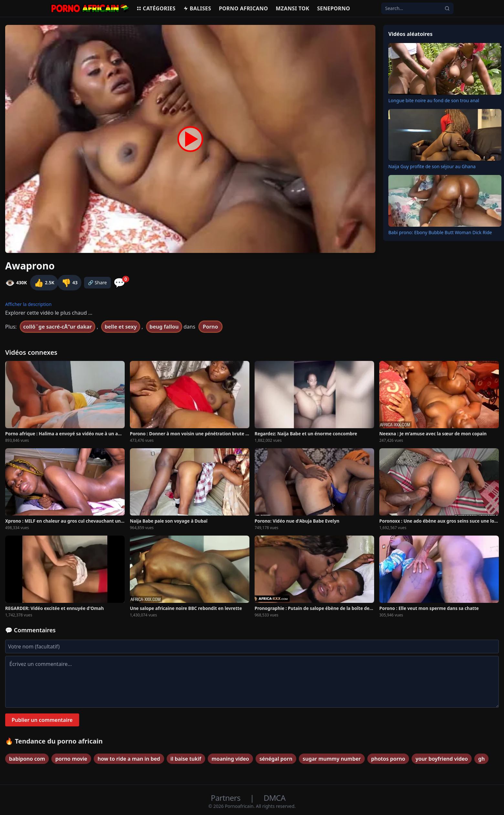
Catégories (156, 8)
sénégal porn (276, 759)
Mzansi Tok (293, 8)
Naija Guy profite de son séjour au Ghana (432, 166)
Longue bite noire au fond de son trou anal (434, 100)
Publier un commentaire (42, 720)
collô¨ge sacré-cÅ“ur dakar (58, 327)
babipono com (27, 759)
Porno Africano (243, 8)
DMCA (274, 798)
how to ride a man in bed (129, 759)
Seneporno (333, 8)
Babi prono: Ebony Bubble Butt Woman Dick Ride (440, 232)
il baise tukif (186, 759)
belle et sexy (121, 327)
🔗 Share (97, 283)
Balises (197, 8)
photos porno (388, 759)
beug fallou (164, 327)
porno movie (71, 759)
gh (481, 759)
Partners (227, 798)
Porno (211, 327)
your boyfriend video (442, 759)
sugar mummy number (332, 759)
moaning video (230, 759)
